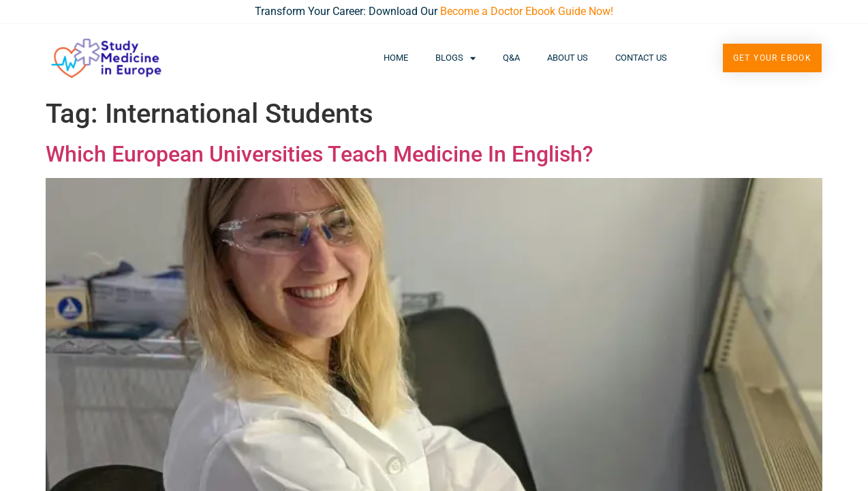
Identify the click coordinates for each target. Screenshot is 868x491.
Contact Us (641, 58)
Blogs (455, 58)
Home (396, 58)
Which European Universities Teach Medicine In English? (320, 154)
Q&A (511, 58)
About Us (568, 58)
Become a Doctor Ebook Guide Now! (527, 11)
